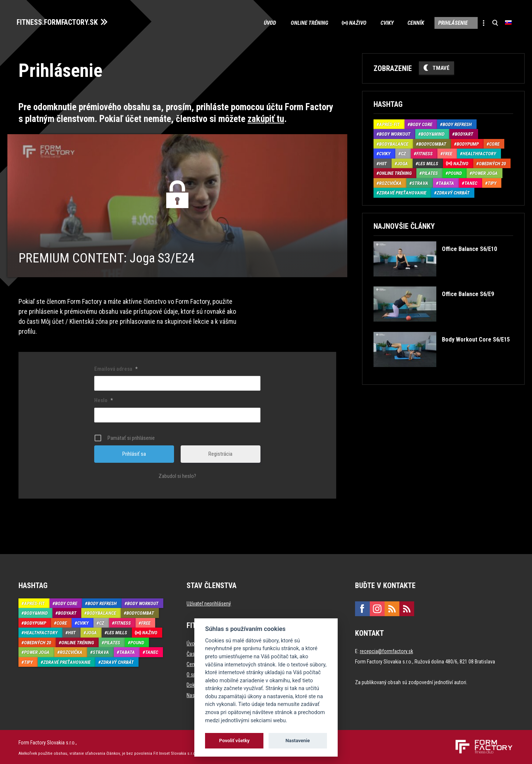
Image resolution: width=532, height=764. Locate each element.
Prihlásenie (450, 22)
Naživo (352, 22)
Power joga (485, 172)
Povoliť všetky (234, 741)
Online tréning (303, 22)
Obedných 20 (492, 162)
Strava (420, 182)
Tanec (471, 182)
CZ (403, 152)
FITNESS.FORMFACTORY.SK (60, 21)
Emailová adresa (116, 367)
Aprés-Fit (389, 123)
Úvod (263, 22)
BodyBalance (394, 143)
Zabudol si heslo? (177, 475)
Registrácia (220, 452)
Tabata (446, 182)
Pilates (430, 172)
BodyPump (468, 143)
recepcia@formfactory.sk (386, 650)
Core (494, 143)
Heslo (103, 399)
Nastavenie (298, 741)
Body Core (421, 123)
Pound (455, 172)
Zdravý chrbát (453, 192)
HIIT (383, 162)
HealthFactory (479, 152)
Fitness (424, 152)
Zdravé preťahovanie (403, 192)
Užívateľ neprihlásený (209, 602)
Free (448, 152)
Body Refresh (457, 123)
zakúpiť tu (266, 118)
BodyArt (464, 133)
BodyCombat (432, 143)
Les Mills (428, 162)
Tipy (492, 182)
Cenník (412, 22)
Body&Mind (433, 133)
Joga (403, 162)
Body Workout (395, 133)
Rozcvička (390, 182)
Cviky (382, 22)
